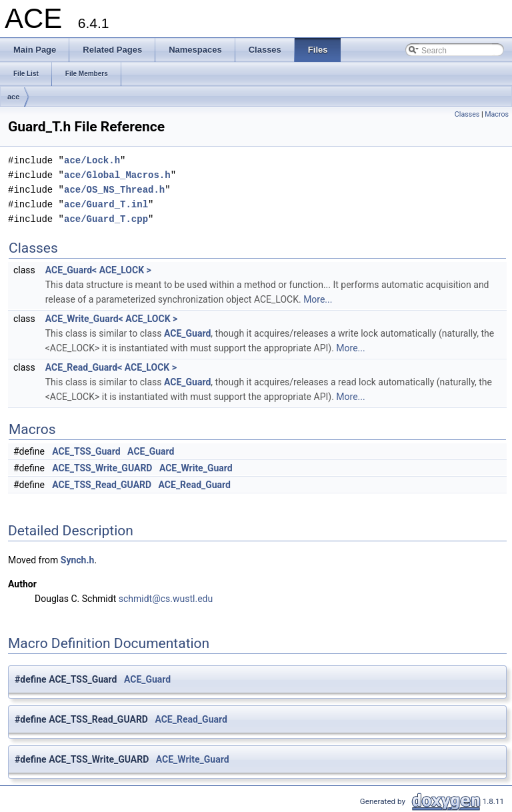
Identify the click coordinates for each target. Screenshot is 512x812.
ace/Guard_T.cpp (106, 219)
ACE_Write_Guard (196, 468)
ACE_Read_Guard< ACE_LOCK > (111, 367)
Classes (467, 114)
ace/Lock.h (92, 160)
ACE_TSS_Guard (86, 451)
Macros (497, 114)
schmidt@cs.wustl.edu (166, 599)
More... (318, 299)
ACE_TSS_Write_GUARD (102, 468)
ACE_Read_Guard (195, 485)
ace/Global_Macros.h (117, 175)
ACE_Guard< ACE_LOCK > (98, 270)
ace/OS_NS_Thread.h (114, 190)
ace (13, 97)
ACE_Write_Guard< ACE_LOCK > (111, 319)
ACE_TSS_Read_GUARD (102, 485)
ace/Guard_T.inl (106, 204)
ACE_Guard (187, 333)
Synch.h (78, 560)
